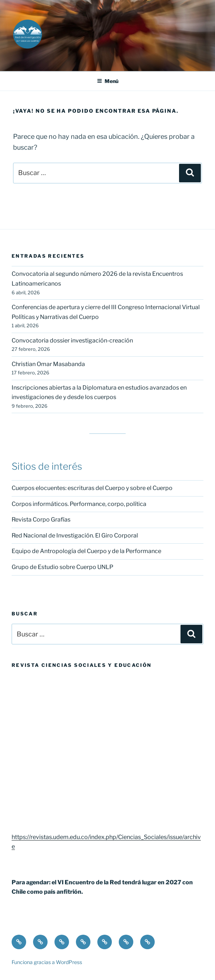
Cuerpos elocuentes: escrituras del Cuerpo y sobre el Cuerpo (92, 488)
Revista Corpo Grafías (41, 520)
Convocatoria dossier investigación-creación (72, 340)
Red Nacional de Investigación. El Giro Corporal (75, 535)
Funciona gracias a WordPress (47, 962)
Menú (108, 81)
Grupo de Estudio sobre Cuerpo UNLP (62, 567)
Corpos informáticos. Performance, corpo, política (79, 504)
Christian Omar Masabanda (48, 364)
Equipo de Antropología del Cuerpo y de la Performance (86, 551)
